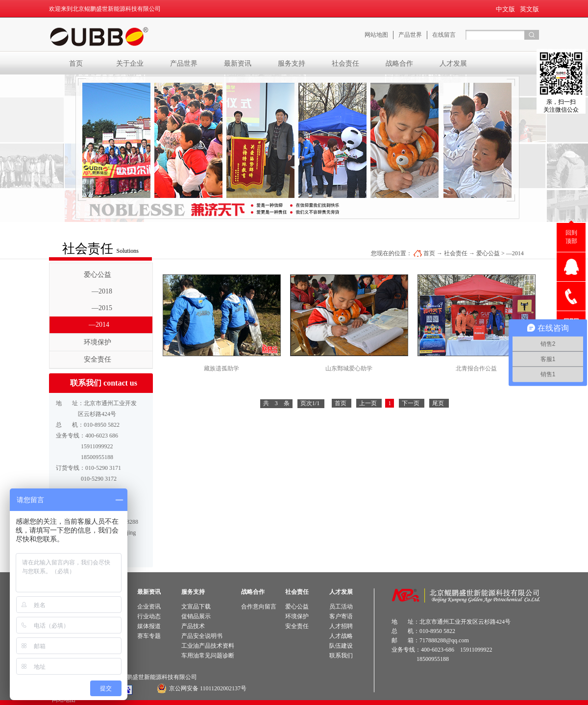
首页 (76, 63)
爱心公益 (488, 253)
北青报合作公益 (476, 368)
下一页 (411, 403)
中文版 (505, 9)
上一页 (368, 403)
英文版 (529, 9)
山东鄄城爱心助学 (349, 368)
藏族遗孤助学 (221, 368)
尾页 (438, 403)
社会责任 (456, 253)
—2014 (515, 253)
